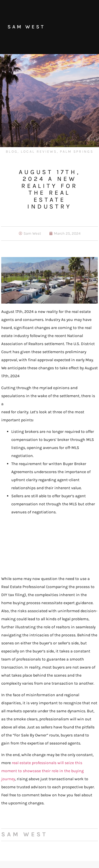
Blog (12, 152)
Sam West (26, 27)
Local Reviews (39, 152)
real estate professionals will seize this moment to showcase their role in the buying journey (42, 771)
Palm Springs (77, 152)
